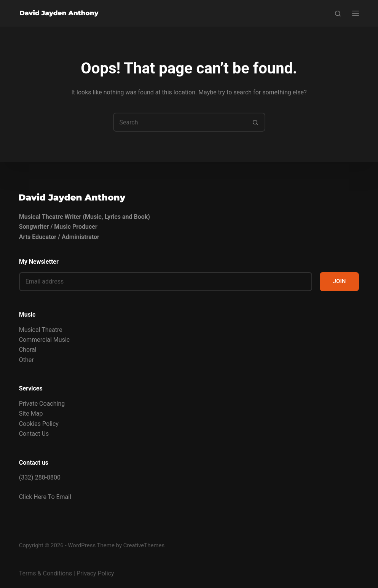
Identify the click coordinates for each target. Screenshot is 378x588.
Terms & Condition (44, 573)
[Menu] (356, 13)
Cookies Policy (39, 424)
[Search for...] (180, 122)
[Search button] (256, 122)
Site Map (31, 414)
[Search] (338, 14)
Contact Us (34, 434)
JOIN (340, 281)
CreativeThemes (144, 545)
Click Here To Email (45, 497)
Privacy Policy (95, 573)
